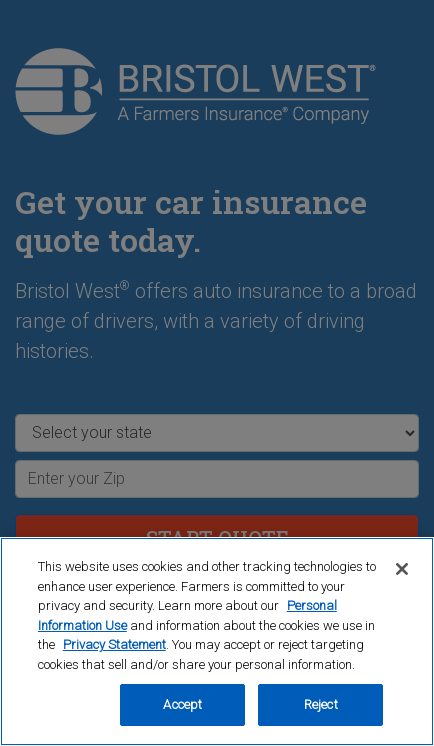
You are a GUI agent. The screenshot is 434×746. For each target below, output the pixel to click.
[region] (217, 641)
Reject (321, 704)
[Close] (402, 569)
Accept (182, 704)
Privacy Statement (114, 644)
